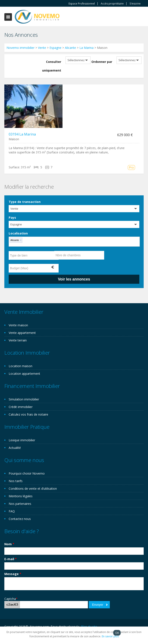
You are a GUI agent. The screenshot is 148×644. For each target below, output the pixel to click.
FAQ (12, 511)
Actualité (15, 448)
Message (13, 574)
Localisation (18, 233)
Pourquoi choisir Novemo (27, 473)
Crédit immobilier (21, 407)
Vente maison (18, 325)
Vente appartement (22, 333)
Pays (12, 218)
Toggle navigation (8, 17)
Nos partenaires (20, 504)
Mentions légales (21, 496)
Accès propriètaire (112, 4)
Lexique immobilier (22, 440)
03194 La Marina (22, 134)
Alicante (70, 48)
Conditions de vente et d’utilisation (33, 489)
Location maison (21, 366)
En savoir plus (110, 636)
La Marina (86, 48)
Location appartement (24, 374)
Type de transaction (25, 202)
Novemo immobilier (21, 48)
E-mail (11, 559)
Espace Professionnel (82, 4)
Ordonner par (102, 62)
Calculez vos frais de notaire (28, 414)
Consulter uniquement (52, 66)
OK (117, 633)
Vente (42, 48)
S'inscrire (135, 4)
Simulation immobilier (24, 399)
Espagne (55, 48)
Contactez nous (20, 519)
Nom (9, 544)
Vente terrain (18, 340)
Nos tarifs (16, 481)
